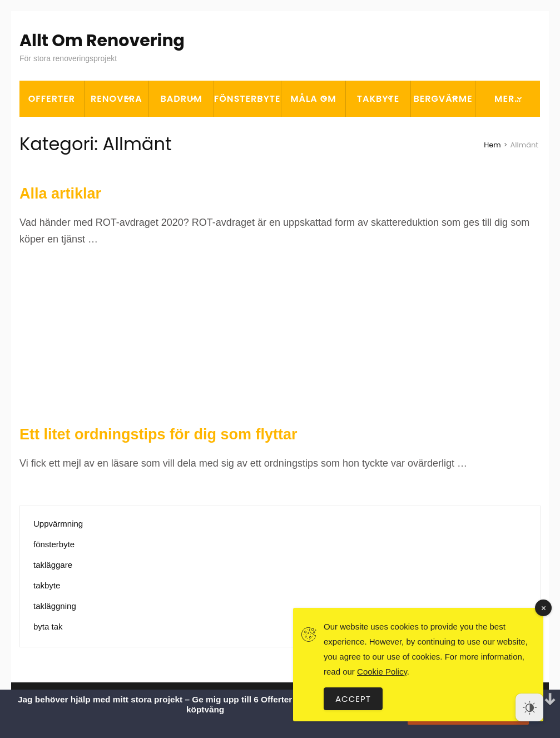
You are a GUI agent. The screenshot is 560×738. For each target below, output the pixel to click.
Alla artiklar (60, 194)
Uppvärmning (58, 524)
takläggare (53, 565)
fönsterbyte (54, 544)
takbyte (47, 585)
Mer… (508, 99)
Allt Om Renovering (102, 41)
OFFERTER (52, 99)
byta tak (48, 626)
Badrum (182, 99)
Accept (353, 699)
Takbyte (378, 99)
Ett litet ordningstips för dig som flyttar (158, 434)
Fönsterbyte (247, 99)
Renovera (117, 99)
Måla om (313, 99)
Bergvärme (443, 99)
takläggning (55, 606)
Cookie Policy (382, 672)
